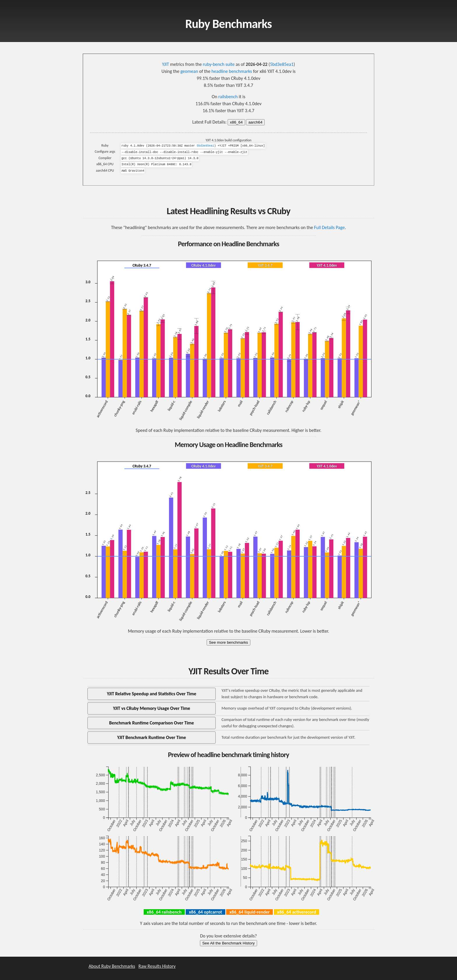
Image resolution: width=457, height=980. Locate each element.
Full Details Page (329, 227)
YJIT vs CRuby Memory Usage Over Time (152, 708)
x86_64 (236, 122)
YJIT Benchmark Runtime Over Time (152, 737)
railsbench (228, 97)
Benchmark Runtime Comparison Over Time (152, 723)
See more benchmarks (228, 642)
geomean (189, 71)
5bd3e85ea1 (282, 64)
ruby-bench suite (219, 64)
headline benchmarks (232, 71)
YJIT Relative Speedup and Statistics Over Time (152, 694)
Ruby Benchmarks (229, 24)
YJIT (166, 64)
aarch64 (255, 122)
